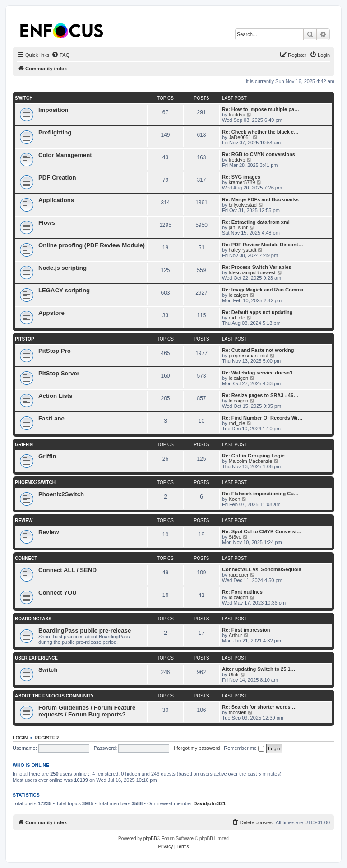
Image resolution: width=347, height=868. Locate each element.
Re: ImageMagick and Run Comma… (265, 290)
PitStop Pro (55, 351)
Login (20, 738)
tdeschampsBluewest (252, 272)
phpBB (150, 838)
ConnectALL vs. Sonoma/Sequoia (262, 569)
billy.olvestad (243, 205)
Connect (26, 558)
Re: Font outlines (242, 592)
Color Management (65, 155)
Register (47, 738)
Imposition (53, 110)
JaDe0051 (240, 137)
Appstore (51, 313)
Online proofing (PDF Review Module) (92, 245)
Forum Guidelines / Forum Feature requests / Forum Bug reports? (87, 711)
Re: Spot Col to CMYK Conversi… (262, 531)
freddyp (237, 115)
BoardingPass (33, 619)
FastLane (51, 418)
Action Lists (55, 396)
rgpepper (239, 575)
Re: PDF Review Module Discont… (263, 245)
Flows (47, 223)
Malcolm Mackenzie (251, 461)
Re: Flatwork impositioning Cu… (260, 494)
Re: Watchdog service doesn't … (260, 373)
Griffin (24, 445)
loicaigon (238, 295)
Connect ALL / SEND (67, 570)
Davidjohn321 (210, 803)
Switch (24, 98)
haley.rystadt (243, 250)
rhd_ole (237, 318)
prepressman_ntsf (249, 356)
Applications (56, 200)
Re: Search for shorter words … (259, 707)
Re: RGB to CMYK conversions (259, 154)
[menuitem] (60, 55)
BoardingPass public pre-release (85, 630)
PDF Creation (57, 178)
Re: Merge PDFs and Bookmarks (260, 199)
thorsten (238, 712)
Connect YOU (58, 593)
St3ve (235, 537)
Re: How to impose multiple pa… (261, 109)
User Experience (36, 658)
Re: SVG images (241, 177)
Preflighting (55, 132)
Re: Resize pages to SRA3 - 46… (260, 395)
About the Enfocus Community (54, 696)
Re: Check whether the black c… (260, 132)
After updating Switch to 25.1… (259, 669)
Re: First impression (246, 630)
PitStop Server (59, 373)
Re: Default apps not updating (257, 312)
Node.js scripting (62, 268)
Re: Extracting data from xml (256, 222)
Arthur (236, 635)
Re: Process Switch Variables (257, 267)
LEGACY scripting (64, 290)
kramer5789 (242, 182)
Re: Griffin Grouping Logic (253, 456)
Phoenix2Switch (35, 482)
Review (24, 520)
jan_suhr (238, 227)
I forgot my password (197, 748)
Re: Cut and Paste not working (258, 350)
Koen (235, 499)
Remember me (244, 748)
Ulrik (234, 674)
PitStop (25, 339)
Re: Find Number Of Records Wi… (262, 418)
